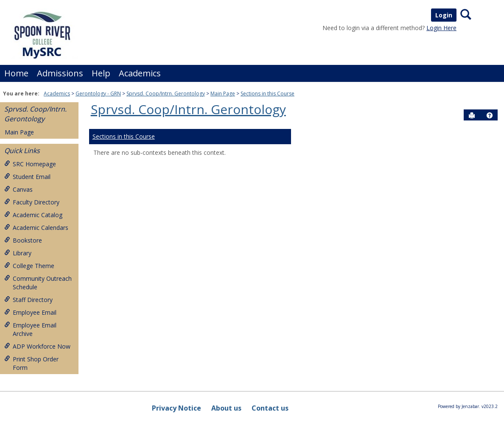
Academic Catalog (33, 215)
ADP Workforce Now (37, 346)
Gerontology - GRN (98, 94)
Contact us (270, 408)
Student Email (27, 177)
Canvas (18, 189)
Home (16, 73)
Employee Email (30, 312)
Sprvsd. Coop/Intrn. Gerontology (166, 94)
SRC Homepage (30, 164)
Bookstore (23, 240)
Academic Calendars (36, 228)
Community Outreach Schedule (38, 283)
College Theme (29, 266)
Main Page (223, 94)
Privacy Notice (176, 408)
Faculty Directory (32, 202)
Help (101, 73)
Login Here (441, 28)
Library (18, 253)
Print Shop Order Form (31, 363)
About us (226, 408)
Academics (140, 73)
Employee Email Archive (30, 329)
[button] (490, 115)
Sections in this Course (267, 94)
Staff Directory (28, 300)
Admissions (60, 73)
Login (444, 15)
